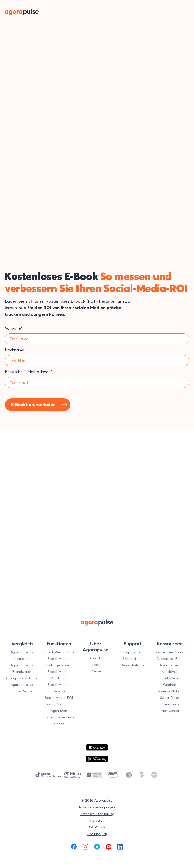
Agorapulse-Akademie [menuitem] (170, 668)
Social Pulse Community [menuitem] (170, 701)
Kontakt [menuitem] (96, 658)
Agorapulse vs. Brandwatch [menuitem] (22, 668)
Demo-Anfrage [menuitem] (133, 665)
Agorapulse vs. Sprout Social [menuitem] (22, 688)
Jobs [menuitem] (96, 665)
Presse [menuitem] (96, 671)
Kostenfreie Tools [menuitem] (170, 652)
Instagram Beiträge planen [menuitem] (59, 721)
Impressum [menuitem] (97, 820)
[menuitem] (74, 847)
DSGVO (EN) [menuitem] (97, 827)
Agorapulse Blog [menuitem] (170, 659)
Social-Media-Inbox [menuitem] (59, 652)
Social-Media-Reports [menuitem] (59, 688)
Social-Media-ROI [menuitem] (59, 698)
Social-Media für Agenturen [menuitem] (59, 707)
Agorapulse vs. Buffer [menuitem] (22, 678)
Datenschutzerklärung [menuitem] (97, 814)
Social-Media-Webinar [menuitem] (170, 681)
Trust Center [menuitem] (170, 711)
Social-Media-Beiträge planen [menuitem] (59, 662)
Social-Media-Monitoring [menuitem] (59, 675)
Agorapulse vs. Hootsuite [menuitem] (22, 655)
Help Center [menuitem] (133, 652)
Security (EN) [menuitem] (97, 834)
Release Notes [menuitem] (170, 691)
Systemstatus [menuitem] (133, 659)
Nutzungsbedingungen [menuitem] (97, 807)
